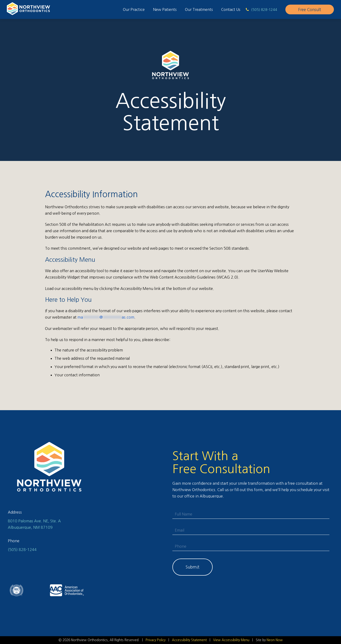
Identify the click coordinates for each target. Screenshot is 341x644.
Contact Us (231, 9)
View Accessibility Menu (231, 640)
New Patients (165, 9)
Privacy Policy (156, 640)
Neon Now (275, 640)
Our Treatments (199, 9)
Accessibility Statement (189, 640)
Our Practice (134, 9)
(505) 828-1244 (22, 550)
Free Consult (310, 10)
